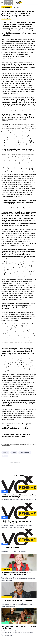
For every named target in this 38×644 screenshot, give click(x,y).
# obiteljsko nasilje (25, 453)
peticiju (26, 29)
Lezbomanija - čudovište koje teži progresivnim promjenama (19, 627)
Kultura (5, 623)
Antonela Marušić (6, 19)
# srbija (5, 456)
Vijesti (5, 492)
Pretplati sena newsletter (9, 3)
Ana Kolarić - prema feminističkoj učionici (17, 600)
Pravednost (7, 7)
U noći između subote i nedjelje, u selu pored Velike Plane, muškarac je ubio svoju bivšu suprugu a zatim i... (16, 551)
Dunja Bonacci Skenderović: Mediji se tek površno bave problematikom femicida (16, 573)
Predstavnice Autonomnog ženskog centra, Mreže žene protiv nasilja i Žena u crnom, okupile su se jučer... (17, 526)
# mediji (14, 453)
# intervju (5, 453)
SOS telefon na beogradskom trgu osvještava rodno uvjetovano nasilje (19, 496)
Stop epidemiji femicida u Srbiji (13, 547)
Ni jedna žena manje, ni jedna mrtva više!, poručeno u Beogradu (17, 522)
